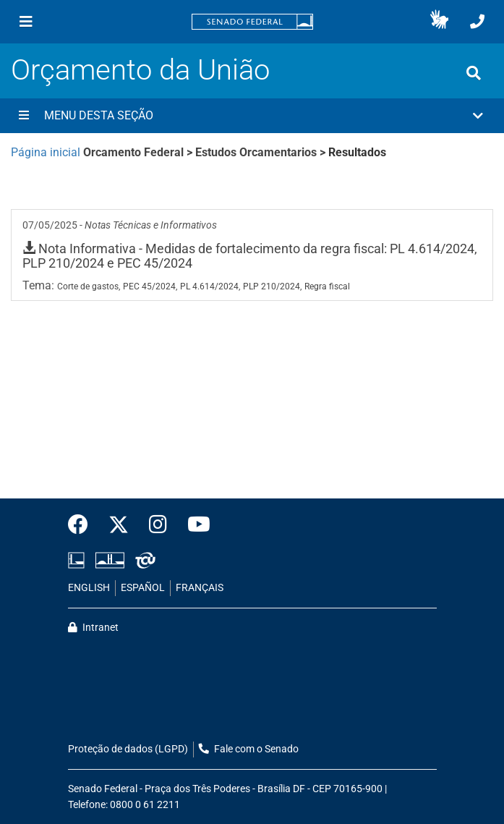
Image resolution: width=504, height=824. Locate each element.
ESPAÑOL (143, 588)
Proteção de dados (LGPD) (128, 749)
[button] (439, 22)
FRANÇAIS (200, 588)
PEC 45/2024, (150, 286)
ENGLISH (89, 588)
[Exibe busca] (474, 73)
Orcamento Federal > (139, 152)
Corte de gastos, (89, 286)
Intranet (93, 628)
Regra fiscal (327, 286)
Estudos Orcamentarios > (262, 152)
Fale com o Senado (249, 749)
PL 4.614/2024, (210, 286)
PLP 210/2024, (272, 286)
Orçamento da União (140, 70)
